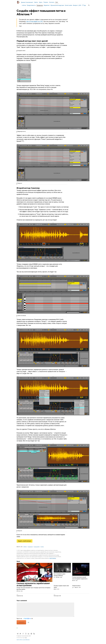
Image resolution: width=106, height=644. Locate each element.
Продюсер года (20, 597)
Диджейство (24, 5)
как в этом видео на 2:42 (34, 23)
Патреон (46, 2)
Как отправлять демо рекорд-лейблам (60, 576)
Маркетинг (48, 5)
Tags (86, 5)
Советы (36, 2)
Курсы (41, 2)
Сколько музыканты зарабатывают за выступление (33, 586)
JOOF (81, 5)
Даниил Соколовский (27, 2)
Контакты (52, 2)
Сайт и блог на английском (23, 641)
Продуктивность (33, 5)
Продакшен (41, 5)
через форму (53, 560)
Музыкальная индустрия (59, 5)
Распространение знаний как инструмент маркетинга (80, 579)
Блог (57, 2)
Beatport (77, 5)
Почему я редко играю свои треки (61, 588)
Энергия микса (76, 587)
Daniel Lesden (70, 5)
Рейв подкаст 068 (57, 597)
